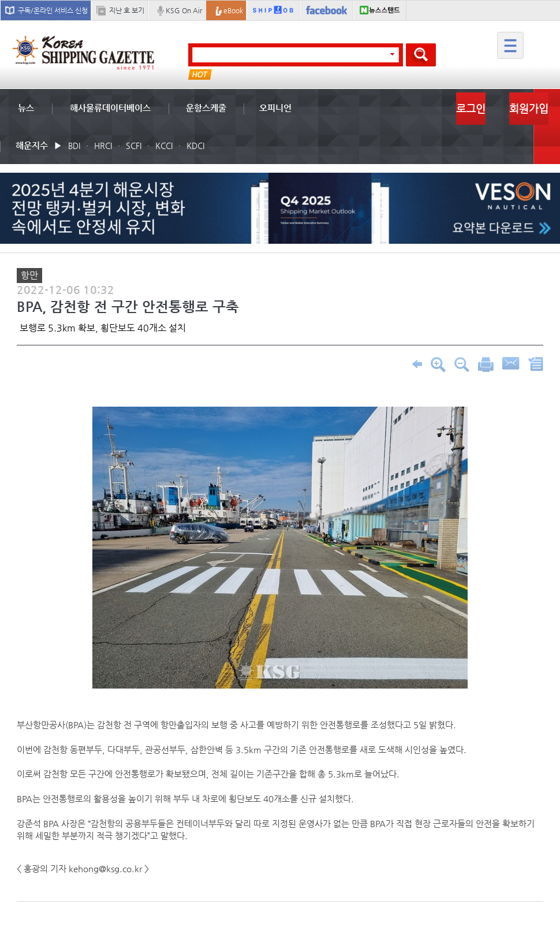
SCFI (134, 146)
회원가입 (529, 108)
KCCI (164, 146)
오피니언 (275, 108)
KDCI (195, 146)
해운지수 (32, 145)
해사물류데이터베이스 (110, 108)
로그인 (471, 108)
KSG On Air (184, 10)
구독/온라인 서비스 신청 (53, 10)
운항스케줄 (206, 108)
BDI (74, 146)
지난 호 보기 (127, 10)
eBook (233, 10)
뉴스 (26, 108)
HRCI (103, 146)
